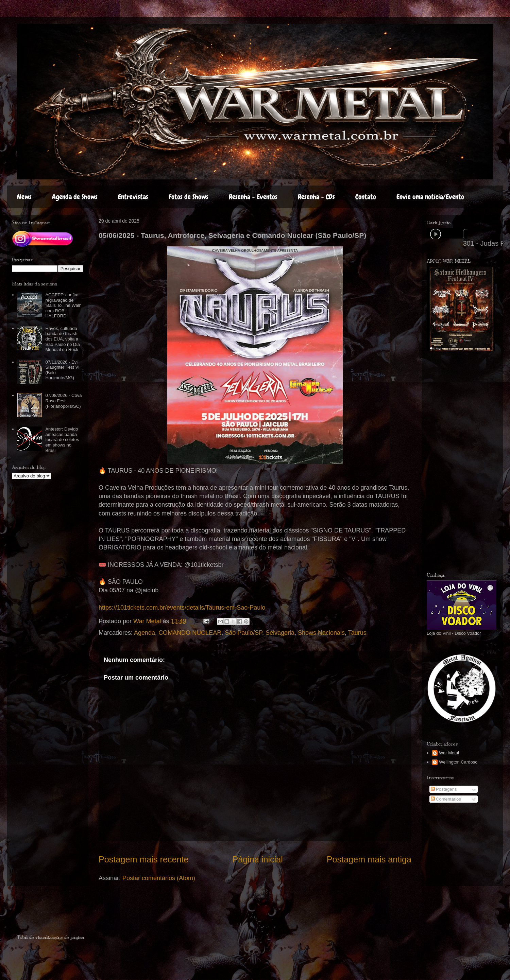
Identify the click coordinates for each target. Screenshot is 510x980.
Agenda (144, 633)
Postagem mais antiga (369, 859)
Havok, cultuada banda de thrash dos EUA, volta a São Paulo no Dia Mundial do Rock (62, 339)
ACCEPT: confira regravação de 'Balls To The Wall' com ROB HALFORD (63, 305)
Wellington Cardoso (458, 762)
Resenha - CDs (316, 197)
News (24, 197)
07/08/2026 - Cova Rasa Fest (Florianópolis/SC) (63, 401)
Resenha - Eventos (253, 197)
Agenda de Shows (75, 197)
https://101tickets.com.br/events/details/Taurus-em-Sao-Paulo (182, 608)
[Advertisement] (468, 462)
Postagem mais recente (144, 859)
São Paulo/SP (243, 633)
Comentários (446, 799)
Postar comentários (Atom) (159, 878)
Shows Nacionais (321, 633)
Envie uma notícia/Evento (430, 197)
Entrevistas (133, 197)
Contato (366, 197)
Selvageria (280, 633)
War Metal (449, 753)
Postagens (444, 789)
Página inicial (257, 859)
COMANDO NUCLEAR (190, 633)
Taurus (357, 633)
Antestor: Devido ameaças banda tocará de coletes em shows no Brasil (62, 440)
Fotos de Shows (189, 197)
